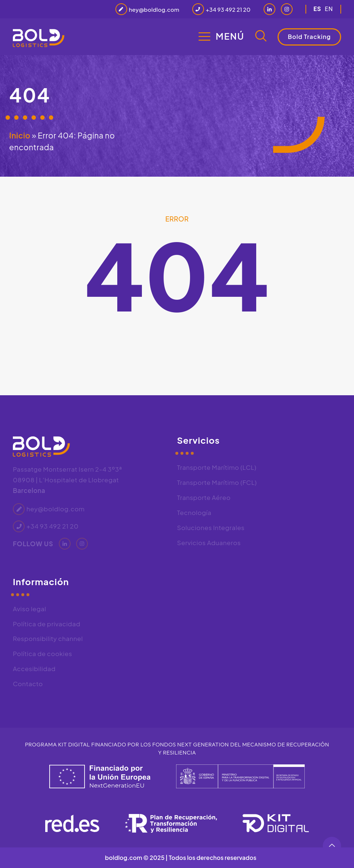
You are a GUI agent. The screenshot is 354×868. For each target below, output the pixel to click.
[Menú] (204, 36)
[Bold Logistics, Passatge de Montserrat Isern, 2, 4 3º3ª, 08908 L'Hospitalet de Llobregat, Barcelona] (259, 625)
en (329, 9)
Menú (230, 36)
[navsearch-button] (261, 37)
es (317, 9)
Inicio (20, 135)
